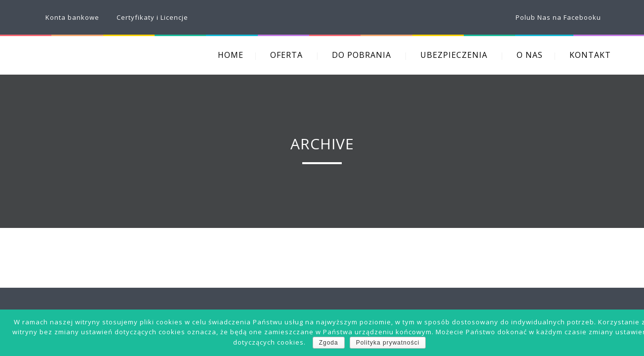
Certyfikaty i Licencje (152, 17)
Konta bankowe (72, 17)
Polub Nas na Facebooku (558, 17)
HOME (231, 55)
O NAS (530, 55)
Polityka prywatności (388, 343)
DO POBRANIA (362, 55)
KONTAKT (590, 55)
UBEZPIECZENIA (454, 55)
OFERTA (286, 55)
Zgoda (329, 343)
